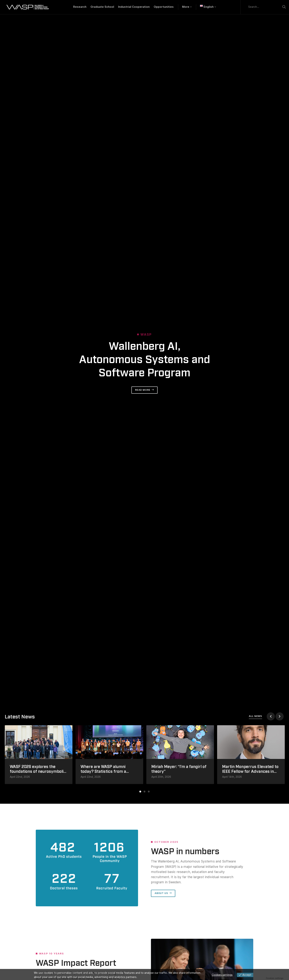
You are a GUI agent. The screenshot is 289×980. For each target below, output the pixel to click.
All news (255, 716)
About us (161, 893)
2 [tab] (144, 792)
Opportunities (164, 7)
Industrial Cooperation (134, 7)
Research (80, 7)
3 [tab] (149, 792)
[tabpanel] (39, 755)
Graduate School (102, 7)
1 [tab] (140, 792)
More (186, 7)
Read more (143, 390)
